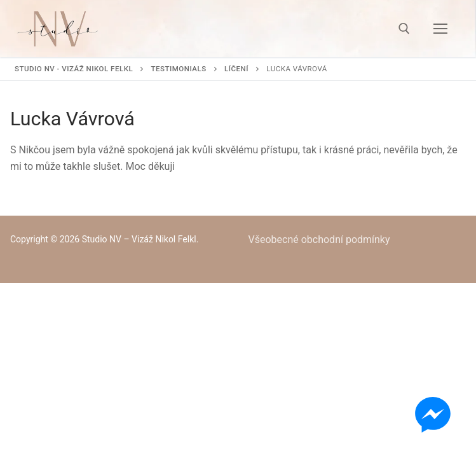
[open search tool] (404, 29)
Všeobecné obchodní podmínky (319, 239)
